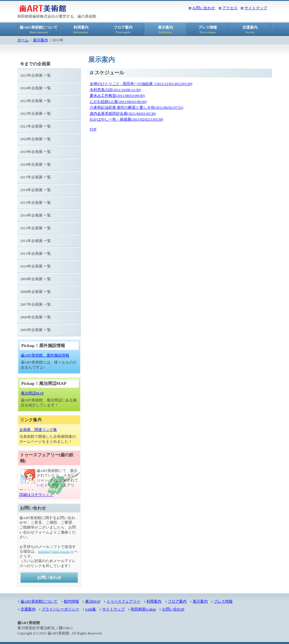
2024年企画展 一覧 (36, 88)
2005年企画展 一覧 (36, 330)
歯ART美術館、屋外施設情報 (45, 355)
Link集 (91, 609)
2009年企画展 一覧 (36, 279)
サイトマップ (256, 8)
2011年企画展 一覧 (36, 254)
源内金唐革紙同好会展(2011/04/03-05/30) (123, 114)
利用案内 (81, 30)
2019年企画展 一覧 (36, 152)
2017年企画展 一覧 (36, 177)
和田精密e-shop (143, 609)
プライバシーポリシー (60, 609)
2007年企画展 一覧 (36, 305)
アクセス (230, 8)
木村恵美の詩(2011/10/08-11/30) (115, 90)
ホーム (23, 40)
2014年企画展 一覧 (36, 215)
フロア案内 (123, 30)
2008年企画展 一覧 (36, 292)
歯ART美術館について (39, 30)
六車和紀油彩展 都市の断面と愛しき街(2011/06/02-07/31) (137, 108)
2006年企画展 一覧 (36, 317)
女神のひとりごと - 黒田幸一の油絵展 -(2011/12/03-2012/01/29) (141, 84)
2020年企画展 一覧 (36, 139)
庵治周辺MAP (32, 393)
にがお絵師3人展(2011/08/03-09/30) (118, 102)
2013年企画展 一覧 (36, 228)
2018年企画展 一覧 (36, 165)
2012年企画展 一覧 (36, 241)
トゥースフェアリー (123, 601)
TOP (93, 129)
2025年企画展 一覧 (36, 75)
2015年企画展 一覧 (36, 203)
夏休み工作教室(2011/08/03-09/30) (117, 96)
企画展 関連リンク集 (38, 430)
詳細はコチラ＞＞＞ (36, 495)
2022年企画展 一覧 (36, 114)
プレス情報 (208, 30)
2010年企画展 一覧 (36, 266)
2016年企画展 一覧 (36, 190)
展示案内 (165, 30)
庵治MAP (93, 601)
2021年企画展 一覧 (36, 126)
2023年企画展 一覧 (36, 101)
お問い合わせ (204, 8)
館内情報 (71, 601)
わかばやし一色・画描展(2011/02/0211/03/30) (126, 119)
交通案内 (250, 30)
